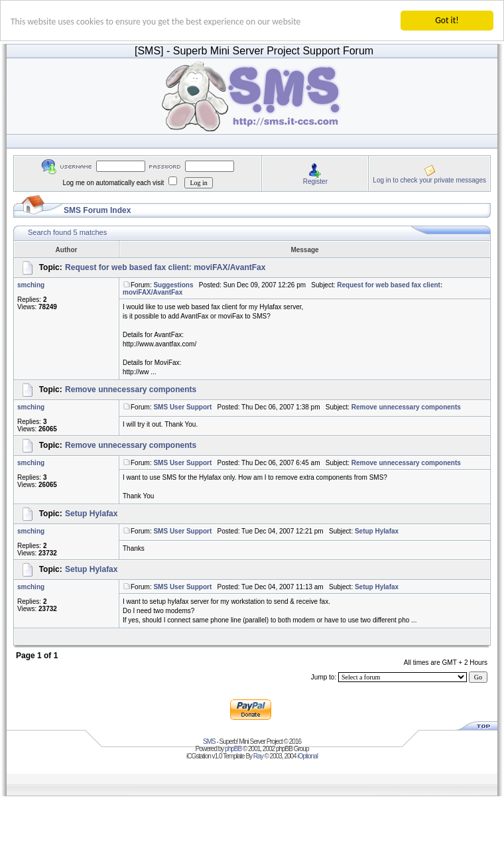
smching (31, 285)
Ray (258, 756)
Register (315, 181)
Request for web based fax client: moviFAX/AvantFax (165, 267)
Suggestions (173, 285)
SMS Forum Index (97, 210)
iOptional (307, 756)
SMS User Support (182, 407)
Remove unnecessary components (131, 389)
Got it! (447, 20)
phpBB (233, 749)
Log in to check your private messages (429, 179)
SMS (209, 742)
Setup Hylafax (91, 514)
